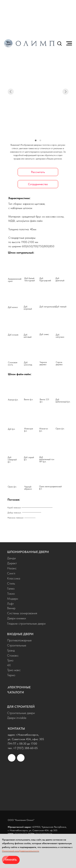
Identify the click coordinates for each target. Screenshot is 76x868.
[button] (59, 43)
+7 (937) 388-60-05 (25, 748)
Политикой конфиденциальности (21, 851)
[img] (38, 784)
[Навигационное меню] (69, 44)
